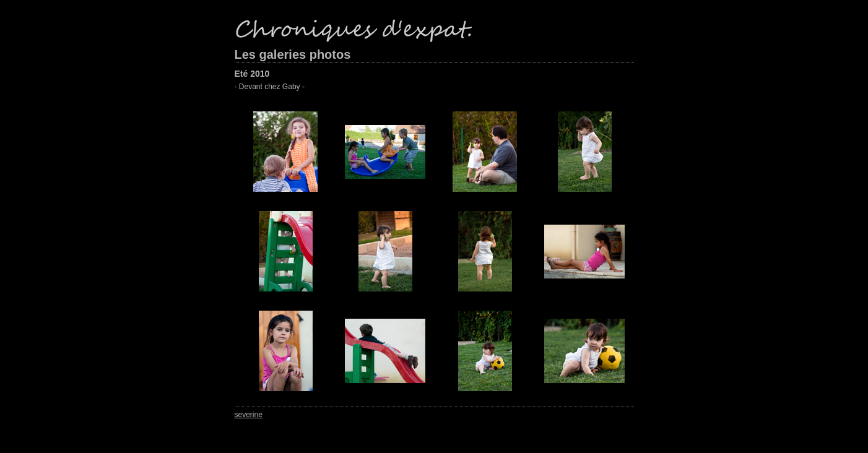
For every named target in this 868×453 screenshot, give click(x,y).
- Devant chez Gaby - (270, 87)
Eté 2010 (252, 74)
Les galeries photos (293, 54)
